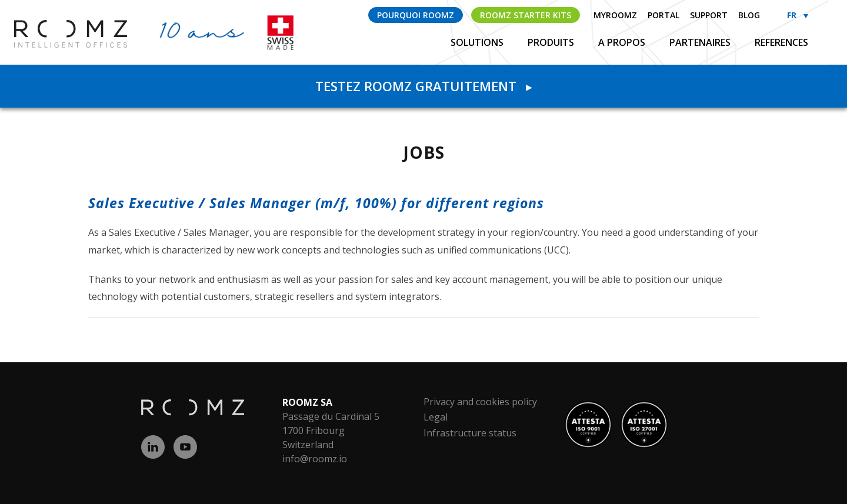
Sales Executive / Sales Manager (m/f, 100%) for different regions (316, 203)
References (781, 42)
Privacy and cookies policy (480, 402)
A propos (623, 42)
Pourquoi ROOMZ (416, 15)
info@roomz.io (315, 459)
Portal (663, 15)
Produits (552, 42)
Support (709, 15)
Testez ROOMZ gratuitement (423, 86)
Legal (436, 417)
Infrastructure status (470, 433)
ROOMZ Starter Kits (526, 15)
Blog (749, 15)
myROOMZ (615, 15)
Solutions (478, 42)
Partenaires (701, 42)
